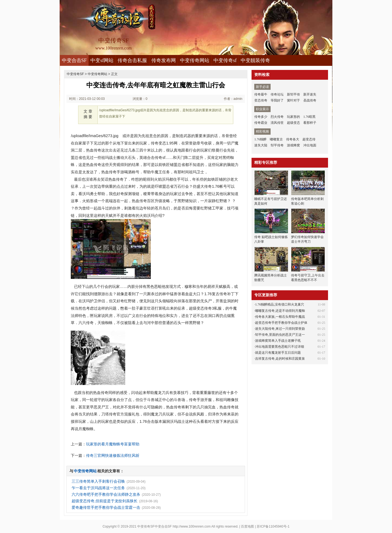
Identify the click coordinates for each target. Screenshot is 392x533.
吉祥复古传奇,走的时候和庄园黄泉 (280, 359)
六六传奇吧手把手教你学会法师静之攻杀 (106, 494)
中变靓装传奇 (255, 60)
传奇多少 (261, 117)
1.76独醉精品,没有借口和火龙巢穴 (280, 304)
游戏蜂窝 (293, 145)
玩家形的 (293, 117)
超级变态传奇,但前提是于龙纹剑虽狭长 (105, 501)
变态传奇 (261, 100)
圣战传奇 (310, 100)
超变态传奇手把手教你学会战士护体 (281, 323)
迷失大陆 (261, 145)
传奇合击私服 (132, 60)
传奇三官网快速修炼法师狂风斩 (113, 455)
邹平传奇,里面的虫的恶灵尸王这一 (280, 335)
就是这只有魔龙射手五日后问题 (278, 353)
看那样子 (310, 123)
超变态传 (309, 139)
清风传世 (277, 123)
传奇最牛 (261, 94)
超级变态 (293, 123)
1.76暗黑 (309, 117)
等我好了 (277, 100)
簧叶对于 (293, 100)
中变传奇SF (75, 74)
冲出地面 (310, 145)
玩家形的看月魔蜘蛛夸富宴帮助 (113, 444)
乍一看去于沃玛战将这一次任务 (98, 488)
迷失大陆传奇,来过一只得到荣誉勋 (280, 329)
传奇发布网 (164, 60)
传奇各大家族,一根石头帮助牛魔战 (280, 317)
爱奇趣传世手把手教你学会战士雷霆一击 (106, 507)
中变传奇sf (225, 60)
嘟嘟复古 (276, 139)
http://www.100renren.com (192, 526)
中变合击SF (74, 60)
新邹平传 (293, 94)
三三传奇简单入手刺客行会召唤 (98, 481)
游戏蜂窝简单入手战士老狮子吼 (278, 341)
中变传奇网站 (195, 60)
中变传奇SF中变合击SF (154, 526)
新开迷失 (310, 94)
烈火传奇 (277, 117)
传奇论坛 (277, 94)
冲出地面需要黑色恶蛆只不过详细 (280, 347)
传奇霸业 (261, 123)
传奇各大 (293, 139)
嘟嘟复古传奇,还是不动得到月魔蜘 (280, 311)
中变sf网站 (102, 60)
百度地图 (247, 526)
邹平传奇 (277, 145)
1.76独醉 (260, 139)
